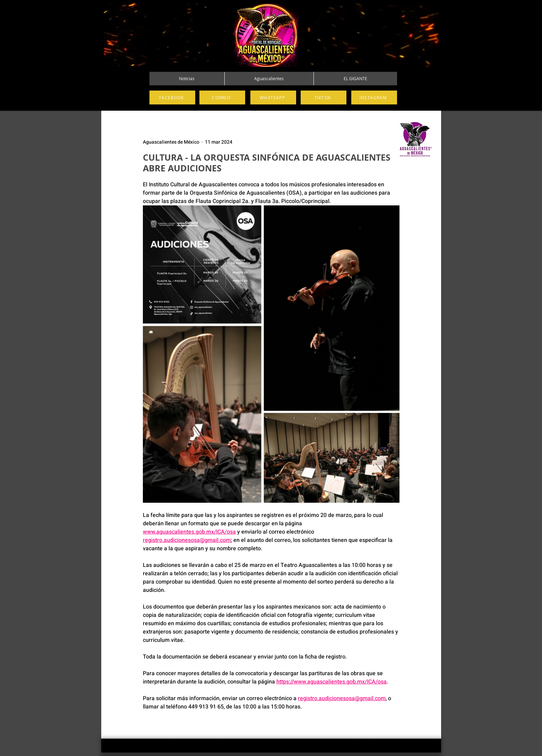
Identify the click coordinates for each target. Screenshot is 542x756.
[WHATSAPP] (273, 97)
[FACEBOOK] (172, 97)
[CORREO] (222, 97)
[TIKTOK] (324, 97)
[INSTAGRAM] (374, 97)
